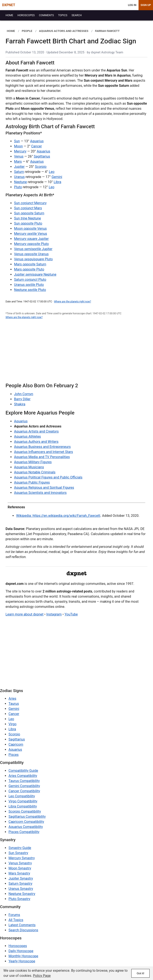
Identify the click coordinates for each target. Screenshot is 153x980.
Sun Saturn (29, 213)
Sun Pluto (28, 223)
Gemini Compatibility (24, 786)
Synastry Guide (20, 848)
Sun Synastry (18, 853)
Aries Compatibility (23, 776)
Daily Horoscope (21, 951)
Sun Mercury (30, 203)
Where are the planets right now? (73, 302)
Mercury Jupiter (31, 239)
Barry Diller (22, 399)
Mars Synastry (19, 873)
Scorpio (41, 167)
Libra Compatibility (23, 806)
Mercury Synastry (22, 858)
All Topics (16, 920)
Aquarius (37, 141)
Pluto (18, 187)
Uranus (19, 177)
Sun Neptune (27, 218)
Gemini (57, 177)
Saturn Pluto (30, 280)
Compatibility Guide (23, 771)
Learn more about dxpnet (24, 614)
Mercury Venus (31, 234)
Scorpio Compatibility (25, 811)
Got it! (140, 973)
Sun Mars (28, 208)
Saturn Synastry (20, 884)
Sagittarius (42, 156)
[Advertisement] (76, 353)
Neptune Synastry (22, 894)
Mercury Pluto (31, 244)
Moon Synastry (20, 868)
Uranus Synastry (21, 889)
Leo (52, 172)
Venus (19, 156)
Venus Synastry (20, 863)
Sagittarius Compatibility (27, 817)
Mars (18, 162)
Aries (12, 699)
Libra (57, 182)
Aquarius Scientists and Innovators (40, 493)
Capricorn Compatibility (26, 822)
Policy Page (42, 976)
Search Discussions (23, 930)
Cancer (36, 146)
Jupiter (19, 167)
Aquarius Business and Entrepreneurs (42, 447)
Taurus (14, 704)
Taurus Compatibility (24, 781)
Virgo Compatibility (23, 801)
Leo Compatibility (22, 796)
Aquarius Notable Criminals (35, 472)
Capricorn (16, 744)
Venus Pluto (33, 259)
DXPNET (9, 5)
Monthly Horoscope (23, 956)
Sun (17, 141)
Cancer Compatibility (24, 791)
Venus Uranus (31, 254)
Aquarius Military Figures (33, 462)
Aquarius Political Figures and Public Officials (48, 477)
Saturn (19, 172)
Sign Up (146, 5)
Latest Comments (22, 925)
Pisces (14, 755)
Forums (14, 915)
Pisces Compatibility (24, 832)
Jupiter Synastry (21, 878)
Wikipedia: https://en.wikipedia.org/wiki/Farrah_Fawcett (58, 516)
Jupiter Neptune (35, 274)
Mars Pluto (29, 269)
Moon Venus (30, 229)
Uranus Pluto (29, 285)
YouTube (71, 614)
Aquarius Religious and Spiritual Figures (44, 488)
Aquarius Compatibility (26, 827)
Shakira (20, 404)
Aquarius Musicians (29, 467)
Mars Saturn (30, 264)
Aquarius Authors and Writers (36, 442)
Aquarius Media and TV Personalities (42, 457)
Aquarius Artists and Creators (36, 431)
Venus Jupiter (33, 249)
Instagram (54, 614)
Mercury (20, 151)
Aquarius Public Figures (32, 482)
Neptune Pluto (30, 290)
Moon (18, 146)
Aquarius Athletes (27, 437)
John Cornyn (24, 394)
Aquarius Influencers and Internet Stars (44, 452)
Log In (132, 5)
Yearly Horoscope (22, 961)
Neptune (20, 182)
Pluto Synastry (19, 899)
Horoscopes (18, 946)
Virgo (12, 724)
